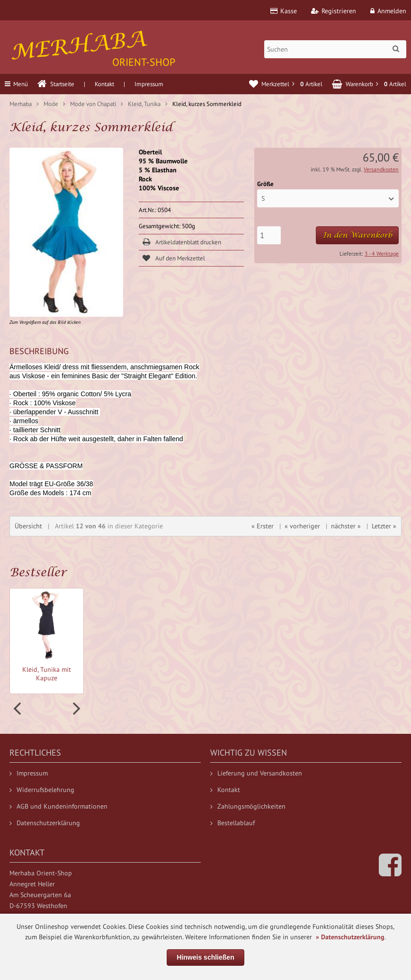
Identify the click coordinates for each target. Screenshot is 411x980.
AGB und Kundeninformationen (58, 806)
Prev (18, 709)
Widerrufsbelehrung (42, 790)
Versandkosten (381, 169)
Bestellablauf (232, 823)
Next (75, 709)
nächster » (346, 526)
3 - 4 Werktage (382, 254)
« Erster (263, 526)
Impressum (149, 84)
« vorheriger (302, 526)
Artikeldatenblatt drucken (188, 242)
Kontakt (104, 84)
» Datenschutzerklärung (350, 937)
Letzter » (384, 526)
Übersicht (28, 526)
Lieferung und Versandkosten (256, 773)
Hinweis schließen (205, 957)
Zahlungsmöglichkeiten (248, 806)
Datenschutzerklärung (45, 823)
